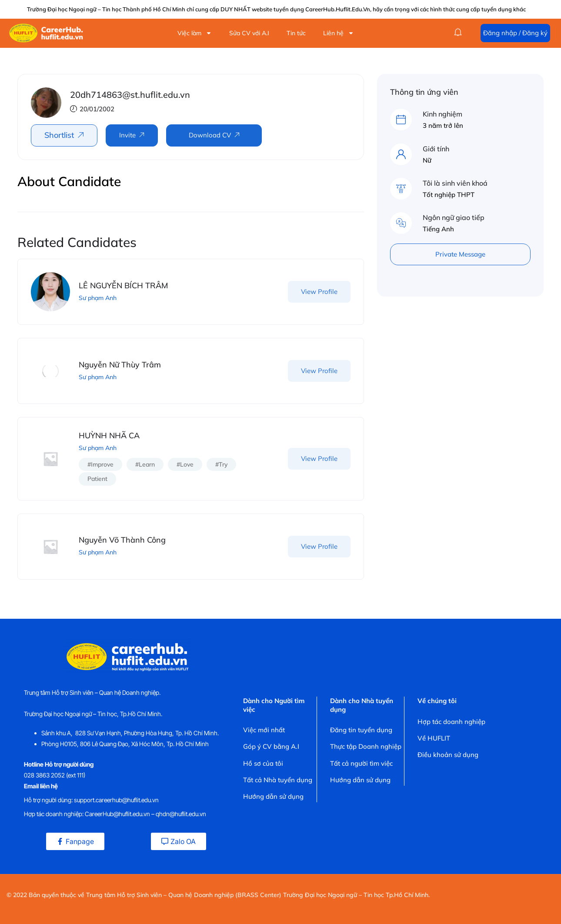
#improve (100, 464)
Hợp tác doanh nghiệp (451, 722)
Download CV (210, 135)
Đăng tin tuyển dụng (361, 730)
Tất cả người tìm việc (361, 763)
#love (185, 464)
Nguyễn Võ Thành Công (122, 540)
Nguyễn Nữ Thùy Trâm (120, 365)
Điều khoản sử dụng (448, 755)
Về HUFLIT (434, 738)
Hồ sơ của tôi (263, 763)
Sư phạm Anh (98, 298)
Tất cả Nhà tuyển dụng (278, 780)
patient (97, 479)
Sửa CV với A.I (249, 33)
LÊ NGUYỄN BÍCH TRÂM (124, 285)
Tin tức (296, 33)
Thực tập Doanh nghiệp (366, 746)
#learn (145, 464)
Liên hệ (339, 33)
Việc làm (195, 33)
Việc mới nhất (264, 730)
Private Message (460, 254)
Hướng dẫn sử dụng (273, 796)
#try (221, 464)
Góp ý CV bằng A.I (271, 746)
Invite (127, 135)
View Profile (319, 292)
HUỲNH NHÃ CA (109, 435)
